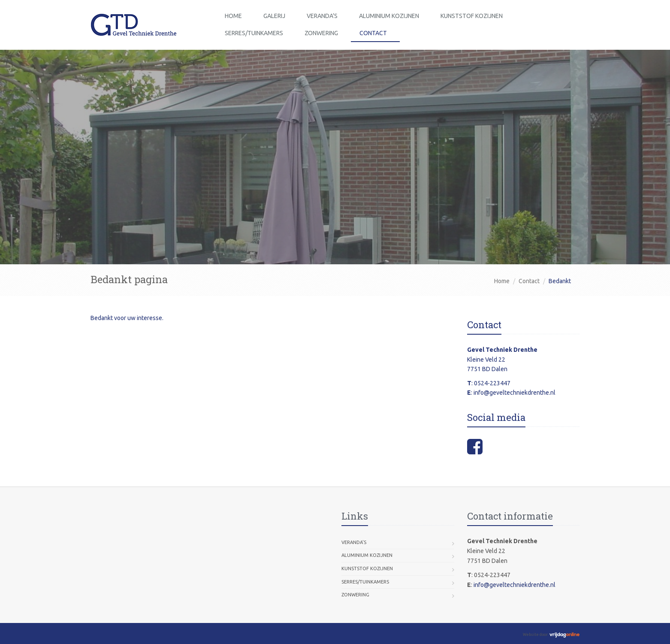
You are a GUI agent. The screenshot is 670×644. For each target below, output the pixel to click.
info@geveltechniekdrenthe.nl (515, 393)
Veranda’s (322, 16)
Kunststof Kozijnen (472, 16)
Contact (373, 33)
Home (233, 16)
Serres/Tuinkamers (254, 33)
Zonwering (321, 33)
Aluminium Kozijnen (389, 16)
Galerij (274, 16)
